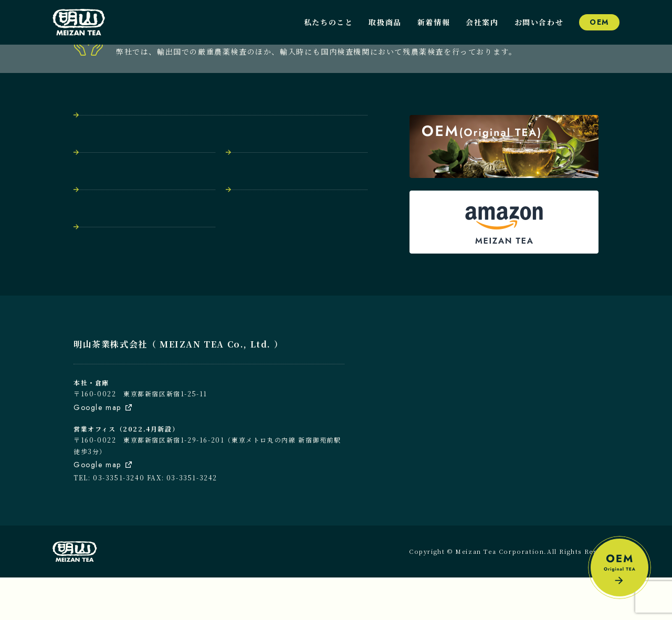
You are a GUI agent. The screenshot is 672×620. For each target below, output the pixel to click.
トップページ (107, 170)
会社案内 (482, 22)
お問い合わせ (539, 22)
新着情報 (434, 22)
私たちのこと (329, 22)
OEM (599, 22)
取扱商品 (385, 22)
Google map (97, 450)
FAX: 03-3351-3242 (182, 520)
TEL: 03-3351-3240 (109, 520)
